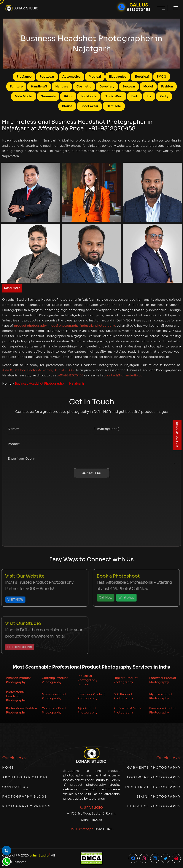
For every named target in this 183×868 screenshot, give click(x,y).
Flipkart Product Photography (125, 680)
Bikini (68, 96)
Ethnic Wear (113, 96)
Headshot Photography (154, 806)
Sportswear (89, 106)
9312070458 (104, 829)
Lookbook (89, 96)
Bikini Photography (159, 797)
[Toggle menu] (174, 8)
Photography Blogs (25, 797)
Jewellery (107, 86)
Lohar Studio (40, 855)
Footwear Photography (154, 777)
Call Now (103, 598)
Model (148, 86)
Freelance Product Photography (163, 710)
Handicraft (39, 86)
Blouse (67, 106)
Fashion (167, 86)
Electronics (118, 77)
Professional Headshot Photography (16, 696)
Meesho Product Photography (54, 696)
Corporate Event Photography (54, 710)
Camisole (114, 106)
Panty (164, 96)
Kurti (135, 96)
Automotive (71, 77)
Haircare (62, 86)
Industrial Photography (153, 787)
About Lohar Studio (25, 777)
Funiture (16, 86)
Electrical (142, 77)
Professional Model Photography (128, 710)
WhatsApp (124, 598)
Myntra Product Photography (161, 696)
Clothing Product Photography (55, 680)
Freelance (24, 77)
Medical (95, 77)
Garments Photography (154, 768)
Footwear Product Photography (163, 680)
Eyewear (129, 86)
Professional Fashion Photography (22, 710)
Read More (12, 288)
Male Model (24, 96)
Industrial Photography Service (87, 680)
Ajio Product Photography (87, 710)
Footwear (47, 77)
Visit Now (13, 600)
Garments (48, 96)
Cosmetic (84, 86)
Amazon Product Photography (18, 680)
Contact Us (15, 787)
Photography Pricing (27, 806)
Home (7, 384)
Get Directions (17, 647)
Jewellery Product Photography (91, 696)
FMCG (162, 77)
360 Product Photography (123, 696)
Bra (149, 96)
